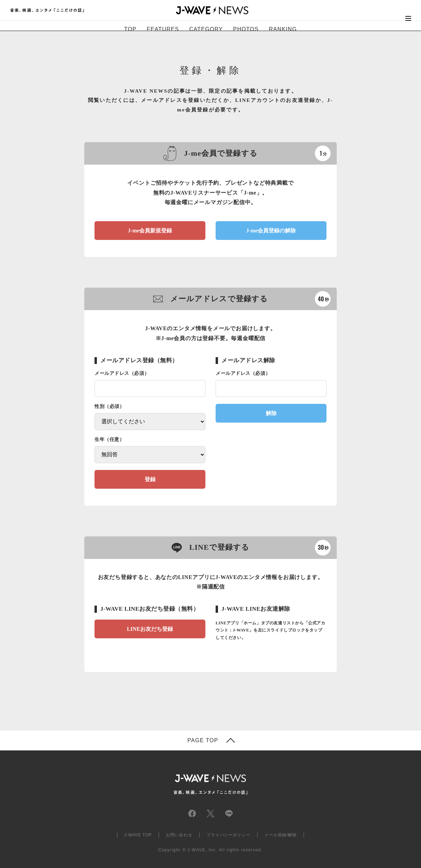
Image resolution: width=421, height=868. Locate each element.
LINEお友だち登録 (150, 629)
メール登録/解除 (281, 835)
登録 (150, 479)
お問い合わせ (179, 835)
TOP (130, 29)
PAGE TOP (203, 741)
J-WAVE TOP (138, 835)
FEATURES (163, 29)
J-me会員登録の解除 (271, 231)
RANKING (283, 29)
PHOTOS (246, 29)
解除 (271, 413)
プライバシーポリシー (229, 835)
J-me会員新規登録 (150, 231)
